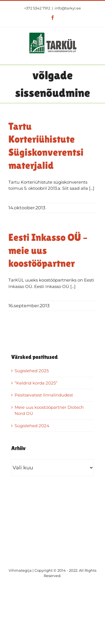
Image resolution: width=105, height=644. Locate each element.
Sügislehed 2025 (32, 371)
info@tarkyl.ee (68, 8)
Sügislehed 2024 (32, 426)
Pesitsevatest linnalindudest (44, 395)
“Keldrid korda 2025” (36, 383)
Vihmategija (20, 570)
